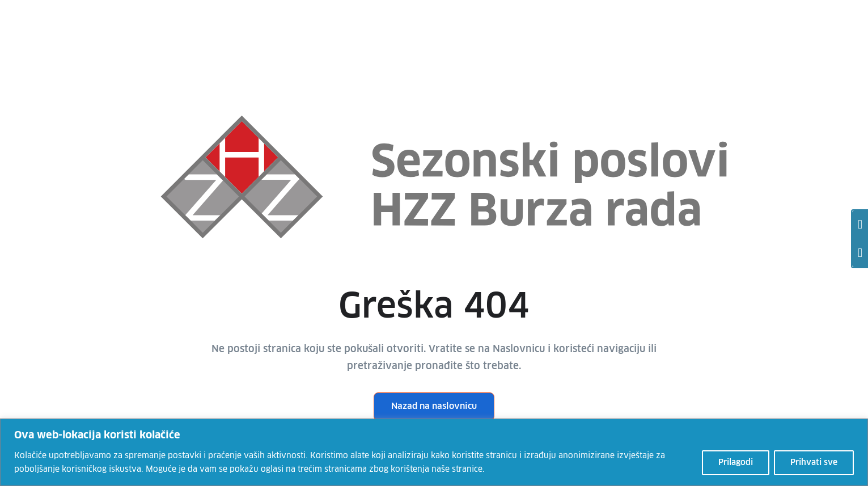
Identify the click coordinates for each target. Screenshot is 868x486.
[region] (434, 452)
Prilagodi (736, 463)
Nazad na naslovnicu (434, 406)
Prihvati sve (814, 463)
